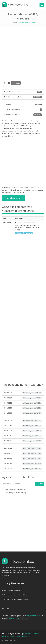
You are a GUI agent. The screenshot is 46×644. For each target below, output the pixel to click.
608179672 (23, 469)
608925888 (23, 413)
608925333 (23, 421)
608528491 (23, 441)
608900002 (23, 393)
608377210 (23, 426)
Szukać (40, 484)
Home (15, 23)
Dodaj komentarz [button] (13, 198)
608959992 (23, 403)
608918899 (23, 408)
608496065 (23, 464)
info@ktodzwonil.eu (33, 616)
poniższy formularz (15, 619)
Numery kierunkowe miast (11, 590)
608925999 (23, 398)
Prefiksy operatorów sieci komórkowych (16, 595)
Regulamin (27, 634)
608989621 (23, 454)
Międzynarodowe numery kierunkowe (15, 600)
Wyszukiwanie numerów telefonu (16, 489)
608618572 (23, 449)
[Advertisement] (23, 55)
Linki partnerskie (23, 636)
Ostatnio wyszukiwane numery (15, 493)
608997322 (23, 431)
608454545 (23, 436)
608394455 (23, 459)
